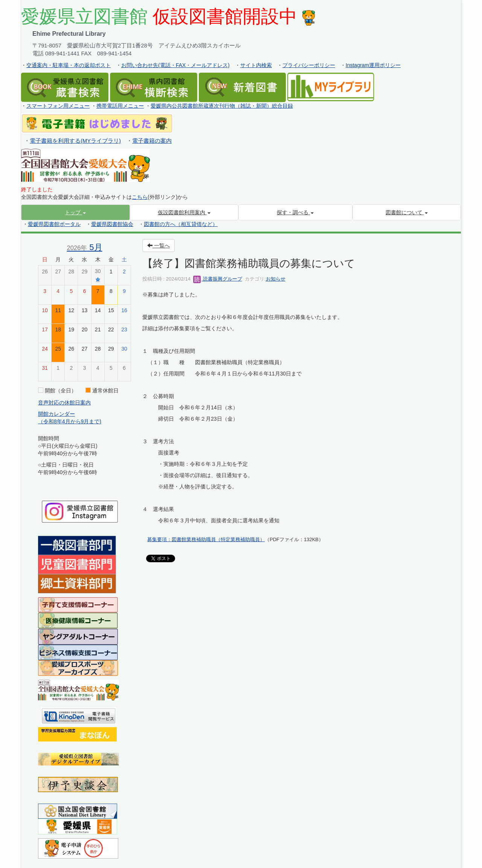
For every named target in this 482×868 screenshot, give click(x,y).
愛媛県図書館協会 (112, 224)
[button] (76, 212)
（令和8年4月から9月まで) (70, 421)
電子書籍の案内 (152, 141)
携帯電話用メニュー (120, 106)
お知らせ (276, 279)
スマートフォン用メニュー (58, 106)
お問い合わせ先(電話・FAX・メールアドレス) (175, 65)
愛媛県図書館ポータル (54, 224)
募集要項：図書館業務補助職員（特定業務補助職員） (206, 539)
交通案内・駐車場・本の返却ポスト (69, 65)
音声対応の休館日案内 (64, 403)
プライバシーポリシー (309, 65)
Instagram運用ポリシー (373, 65)
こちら (140, 197)
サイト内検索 (256, 65)
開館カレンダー (56, 414)
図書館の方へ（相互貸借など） (181, 224)
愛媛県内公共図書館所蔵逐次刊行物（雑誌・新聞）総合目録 (222, 106)
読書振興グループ (218, 279)
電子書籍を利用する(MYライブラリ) (75, 141)
